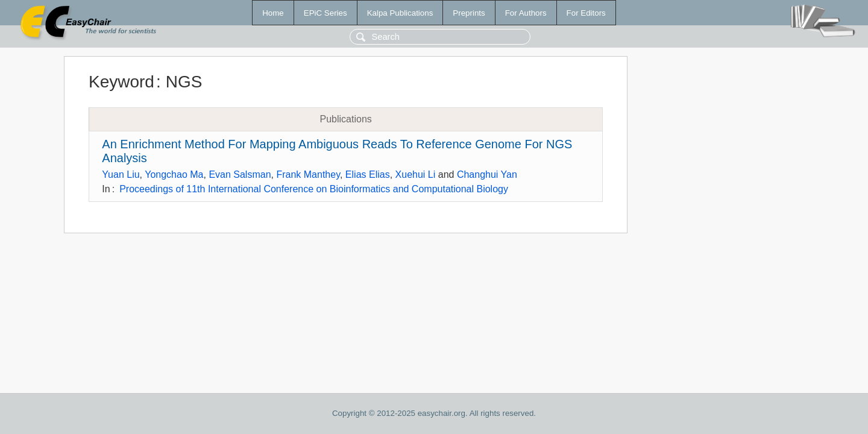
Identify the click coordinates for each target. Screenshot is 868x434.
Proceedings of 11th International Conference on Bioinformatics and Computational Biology (314, 189)
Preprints (469, 13)
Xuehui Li (416, 175)
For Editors (586, 13)
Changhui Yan (487, 175)
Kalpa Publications (400, 13)
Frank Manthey (308, 175)
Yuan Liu (121, 175)
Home (273, 13)
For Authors (526, 13)
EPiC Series (325, 13)
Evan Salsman (240, 175)
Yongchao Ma (174, 175)
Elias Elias (368, 175)
